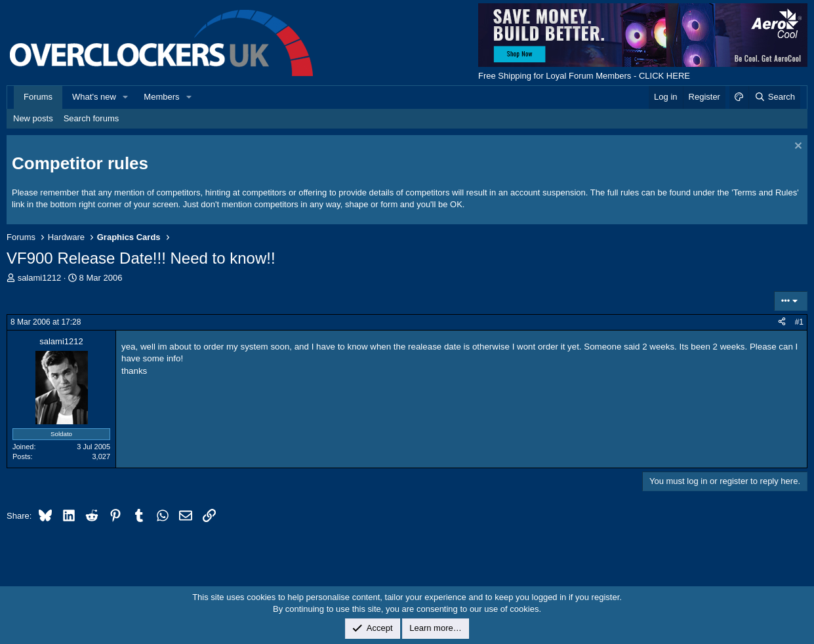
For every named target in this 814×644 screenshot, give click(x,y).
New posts (33, 118)
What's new (94, 97)
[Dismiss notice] (797, 147)
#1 (799, 322)
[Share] (782, 322)
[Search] (774, 97)
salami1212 (40, 278)
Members (161, 97)
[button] (126, 97)
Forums (38, 97)
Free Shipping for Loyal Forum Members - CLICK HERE (584, 76)
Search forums (92, 118)
